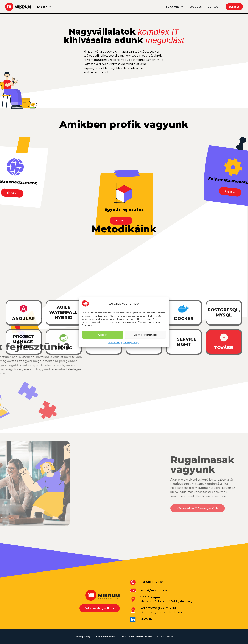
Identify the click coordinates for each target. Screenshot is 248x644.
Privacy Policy (131, 342)
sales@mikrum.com (155, 590)
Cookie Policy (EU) (106, 637)
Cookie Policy (115, 342)
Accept (103, 335)
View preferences (145, 335)
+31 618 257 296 (152, 582)
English (45, 7)
